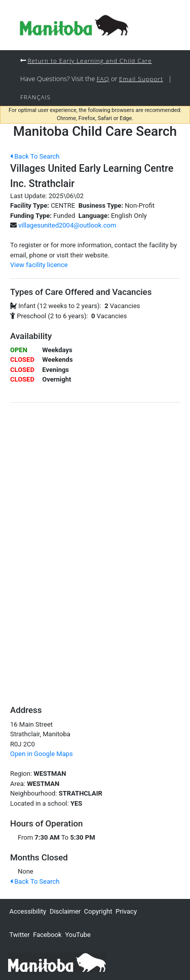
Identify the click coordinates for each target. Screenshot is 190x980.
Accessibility (28, 911)
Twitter (19, 935)
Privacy (126, 911)
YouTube (78, 935)
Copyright (98, 911)
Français (35, 97)
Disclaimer (65, 911)
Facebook (47, 935)
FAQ (103, 79)
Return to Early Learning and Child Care (89, 60)
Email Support (141, 79)
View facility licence (39, 265)
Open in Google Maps (42, 754)
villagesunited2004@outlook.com (67, 225)
